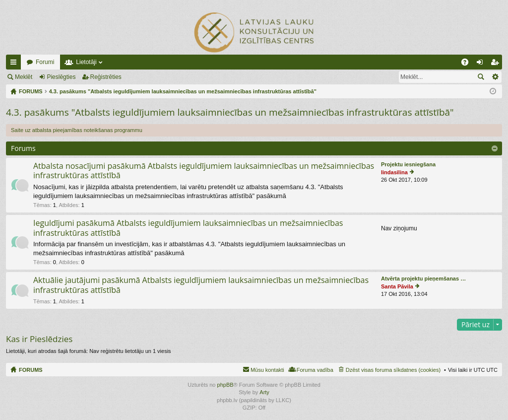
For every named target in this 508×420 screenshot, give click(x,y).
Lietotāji (86, 62)
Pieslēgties (61, 77)
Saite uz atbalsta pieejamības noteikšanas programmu (77, 130)
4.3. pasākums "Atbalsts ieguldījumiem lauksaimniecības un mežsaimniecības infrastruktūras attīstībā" (230, 112)
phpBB (225, 385)
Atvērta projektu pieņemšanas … (423, 279)
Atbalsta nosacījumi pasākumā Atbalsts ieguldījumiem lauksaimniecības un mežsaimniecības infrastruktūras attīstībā (204, 171)
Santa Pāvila (397, 286)
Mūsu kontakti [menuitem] (267, 370)
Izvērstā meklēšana (495, 77)
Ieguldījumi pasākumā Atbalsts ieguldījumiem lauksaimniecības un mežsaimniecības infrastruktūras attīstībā (188, 228)
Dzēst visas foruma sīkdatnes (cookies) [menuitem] (393, 370)
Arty (264, 392)
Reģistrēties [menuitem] (497, 64)
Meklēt (24, 77)
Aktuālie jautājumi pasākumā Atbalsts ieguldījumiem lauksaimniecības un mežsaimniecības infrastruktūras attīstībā (201, 285)
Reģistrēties (106, 77)
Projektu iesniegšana (408, 164)
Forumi (45, 62)
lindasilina (394, 172)
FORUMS (31, 370)
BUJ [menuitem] (468, 64)
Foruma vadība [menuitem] (315, 370)
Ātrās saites (15, 64)
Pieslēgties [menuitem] (482, 64)
